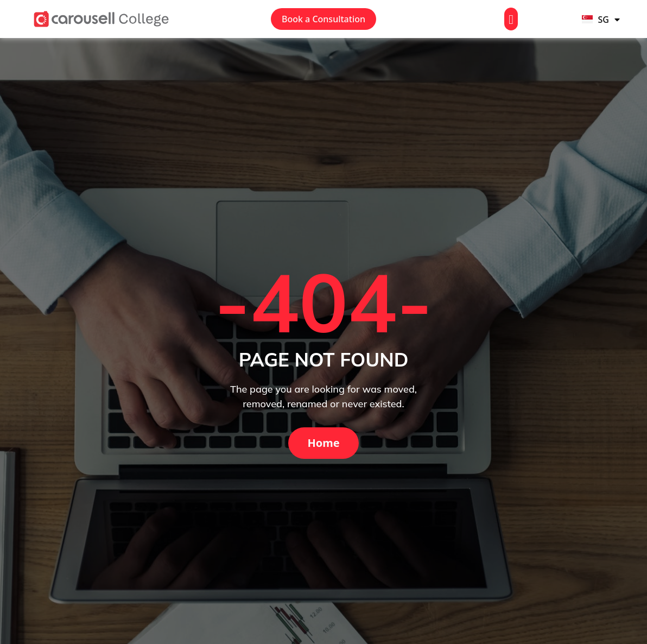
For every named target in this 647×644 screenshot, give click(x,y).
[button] (511, 19)
